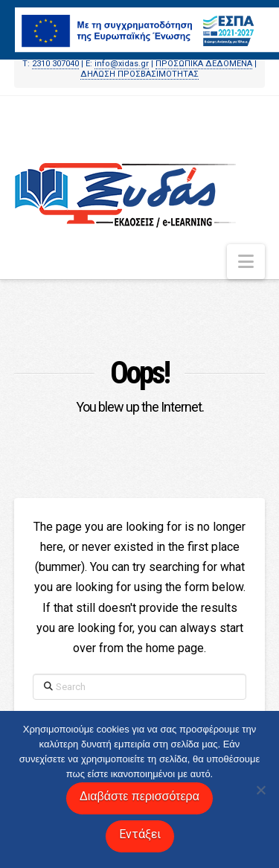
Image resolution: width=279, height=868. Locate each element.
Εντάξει (140, 834)
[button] (246, 262)
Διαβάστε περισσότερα (139, 796)
